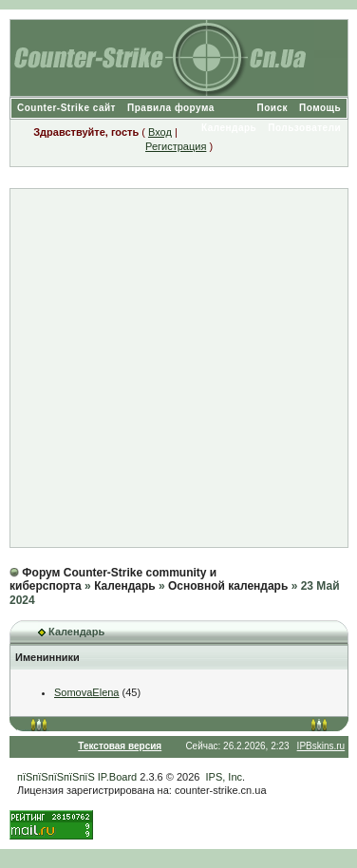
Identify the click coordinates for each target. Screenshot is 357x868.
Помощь (320, 108)
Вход (160, 132)
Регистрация (176, 146)
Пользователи (304, 128)
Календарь (229, 128)
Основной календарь (228, 586)
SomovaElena (87, 692)
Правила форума (171, 108)
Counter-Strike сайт (66, 108)
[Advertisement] (178, 368)
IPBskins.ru (321, 746)
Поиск (273, 108)
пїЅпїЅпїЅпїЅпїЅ (56, 777)
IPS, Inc (225, 777)
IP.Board (117, 777)
